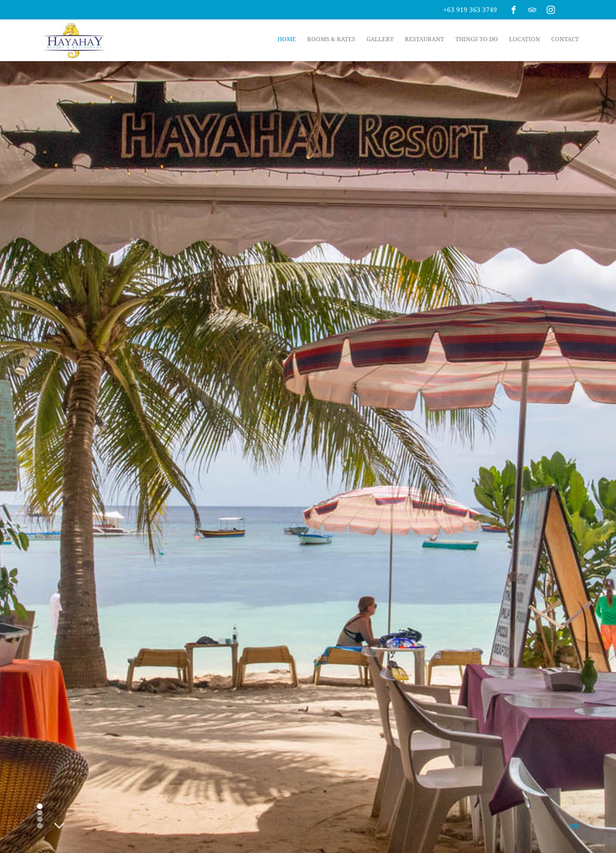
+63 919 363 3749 (470, 9)
